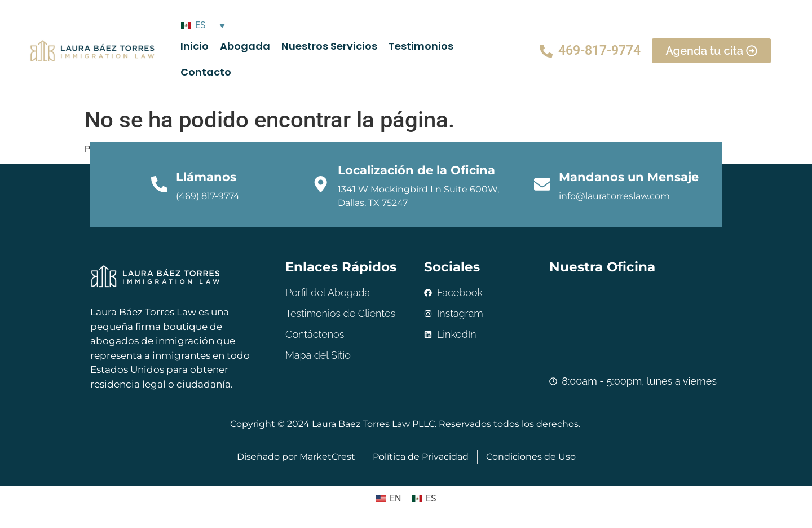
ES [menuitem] (200, 25)
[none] (202, 25)
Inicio (194, 46)
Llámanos (207, 177)
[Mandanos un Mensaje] (542, 184)
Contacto (205, 72)
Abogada (244, 46)
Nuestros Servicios (329, 46)
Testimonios (420, 46)
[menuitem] (202, 25)
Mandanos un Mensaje (629, 177)
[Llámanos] (160, 184)
